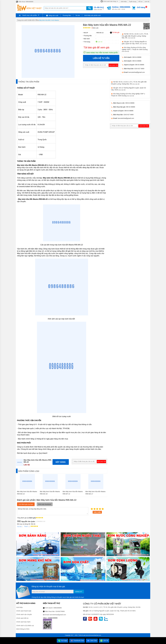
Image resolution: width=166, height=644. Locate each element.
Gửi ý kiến (97, 512)
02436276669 (60, 611)
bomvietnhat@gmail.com (137, 72)
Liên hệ (147, 2)
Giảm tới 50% (99, 8)
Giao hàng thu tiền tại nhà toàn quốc (102, 53)
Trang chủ (20, 20)
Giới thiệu (124, 2)
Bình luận (95, 28)
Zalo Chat (92, 641)
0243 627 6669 (139, 69)
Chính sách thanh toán (24, 611)
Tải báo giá (115, 33)
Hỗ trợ (140, 2)
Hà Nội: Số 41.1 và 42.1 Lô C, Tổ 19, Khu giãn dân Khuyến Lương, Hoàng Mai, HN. (135, 36)
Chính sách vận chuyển (24, 614)
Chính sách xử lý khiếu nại (25, 626)
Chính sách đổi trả (22, 618)
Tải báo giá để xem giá (96, 47)
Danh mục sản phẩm (30, 15)
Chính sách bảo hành (23, 622)
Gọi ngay (62, 641)
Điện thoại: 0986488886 (25, 2)
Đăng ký (79, 592)
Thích (25, 526)
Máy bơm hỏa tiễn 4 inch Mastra (49, 20)
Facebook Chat (77, 641)
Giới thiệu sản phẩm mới (92, 15)
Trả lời (19, 527)
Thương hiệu (67, 15)
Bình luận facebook (45, 504)
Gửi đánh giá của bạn (26, 504)
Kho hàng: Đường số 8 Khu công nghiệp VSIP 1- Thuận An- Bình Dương (135, 49)
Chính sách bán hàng (110, 1)
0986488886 (58, 608)
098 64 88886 (137, 57)
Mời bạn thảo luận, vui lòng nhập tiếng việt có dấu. (53, 511)
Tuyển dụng (133, 2)
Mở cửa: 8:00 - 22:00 (121, 8)
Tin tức (78, 15)
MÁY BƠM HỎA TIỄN (31, 20)
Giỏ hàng (141, 7)
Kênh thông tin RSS (23, 629)
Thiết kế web (82, 635)
